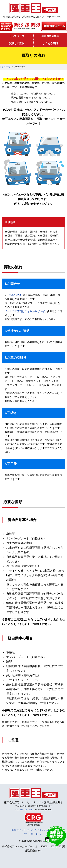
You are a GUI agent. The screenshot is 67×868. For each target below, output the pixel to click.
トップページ (17, 36)
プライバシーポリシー (34, 834)
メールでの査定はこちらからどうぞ (25, 311)
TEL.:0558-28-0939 (24, 810)
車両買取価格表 (50, 36)
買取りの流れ (17, 43)
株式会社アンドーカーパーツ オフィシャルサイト (33, 830)
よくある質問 (50, 43)
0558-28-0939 (15, 295)
